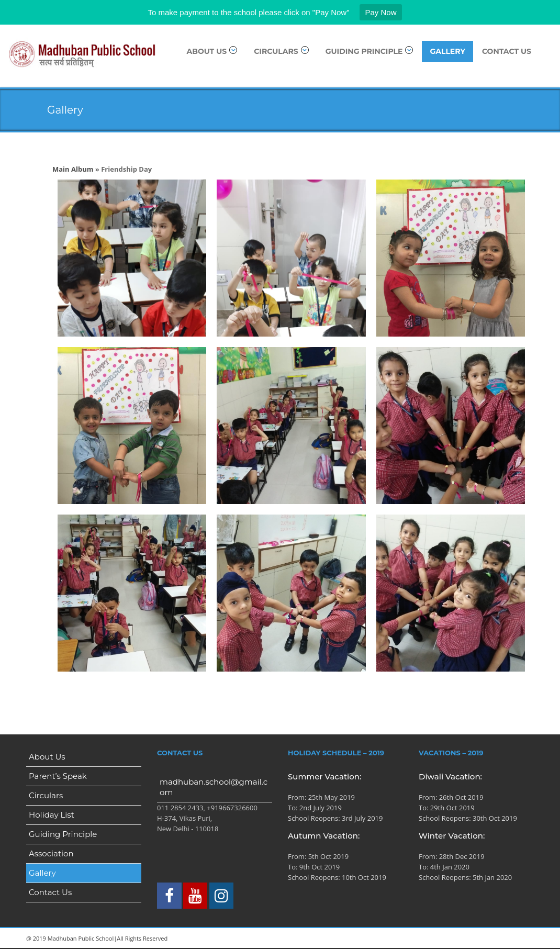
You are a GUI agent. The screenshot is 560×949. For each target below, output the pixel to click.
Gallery (447, 51)
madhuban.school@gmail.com (214, 787)
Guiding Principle (369, 51)
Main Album (73, 169)
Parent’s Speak (58, 776)
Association (51, 853)
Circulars (281, 51)
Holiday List (52, 815)
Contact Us (507, 51)
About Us (212, 51)
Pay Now (380, 12)
